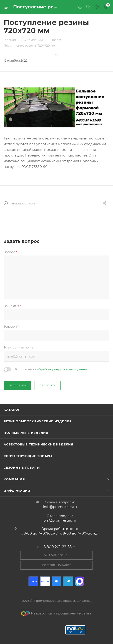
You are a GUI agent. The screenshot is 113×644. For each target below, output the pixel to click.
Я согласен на (52, 369)
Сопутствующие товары (28, 456)
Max (80, 581)
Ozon (33, 581)
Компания (14, 479)
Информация (17, 491)
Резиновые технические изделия (38, 421)
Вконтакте (56, 581)
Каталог (12, 410)
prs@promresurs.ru (60, 520)
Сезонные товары (22, 467)
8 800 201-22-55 (58, 547)
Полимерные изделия (26, 433)
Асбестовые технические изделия (39, 444)
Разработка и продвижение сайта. (57, 613)
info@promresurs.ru (60, 507)
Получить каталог (57, 565)
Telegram (68, 581)
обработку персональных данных (63, 369)
